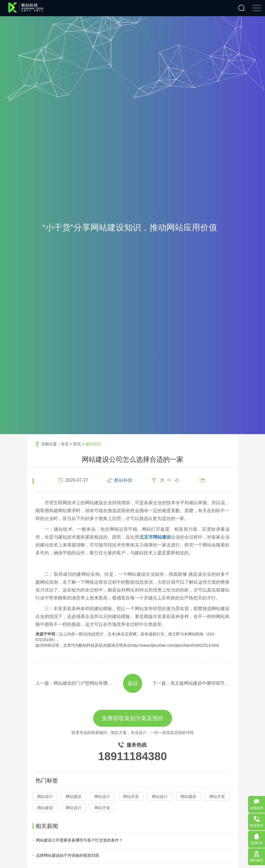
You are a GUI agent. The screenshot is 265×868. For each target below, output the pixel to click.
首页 (65, 444)
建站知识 (93, 444)
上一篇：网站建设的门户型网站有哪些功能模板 (74, 683)
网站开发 (131, 796)
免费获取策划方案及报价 (133, 718)
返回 (133, 683)
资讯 (77, 444)
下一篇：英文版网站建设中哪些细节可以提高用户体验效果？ (191, 683)
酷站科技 (123, 480)
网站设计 (45, 796)
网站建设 (74, 796)
